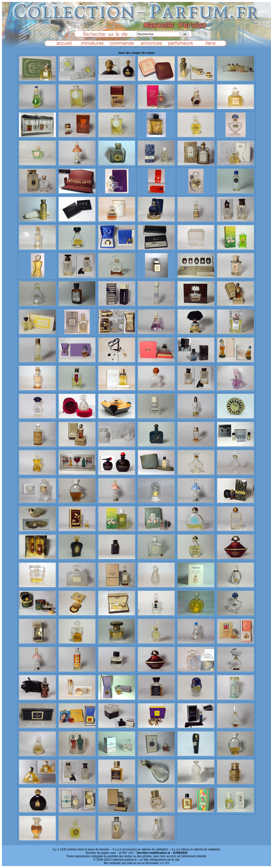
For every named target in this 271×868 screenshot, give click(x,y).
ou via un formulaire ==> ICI (151, 863)
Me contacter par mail (118, 863)
